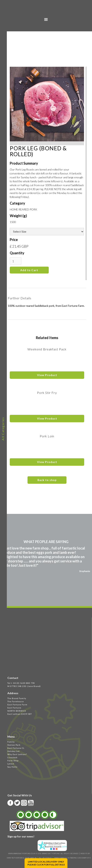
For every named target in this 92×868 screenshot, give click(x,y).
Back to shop (47, 480)
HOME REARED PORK (23, 209)
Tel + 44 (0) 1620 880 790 (21, 683)
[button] (46, 20)
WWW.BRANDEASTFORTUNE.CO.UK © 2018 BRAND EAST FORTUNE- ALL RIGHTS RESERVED (43, 854)
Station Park (14, 745)
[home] (46, 11)
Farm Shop (13, 761)
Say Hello (12, 767)
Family (11, 742)
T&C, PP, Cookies (45, 858)
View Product (47, 375)
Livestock (12, 757)
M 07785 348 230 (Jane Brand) (24, 686)
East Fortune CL (16, 748)
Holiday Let (14, 751)
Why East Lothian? (17, 754)
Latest (11, 764)
